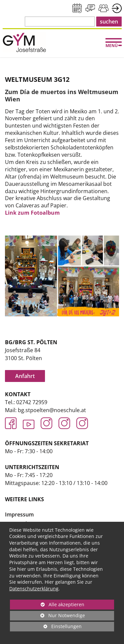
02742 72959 (32, 402)
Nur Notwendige (47, 616)
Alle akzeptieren (47, 604)
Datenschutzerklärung (34, 589)
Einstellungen (46, 627)
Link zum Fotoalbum (32, 213)
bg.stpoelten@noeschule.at (52, 410)
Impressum (19, 514)
